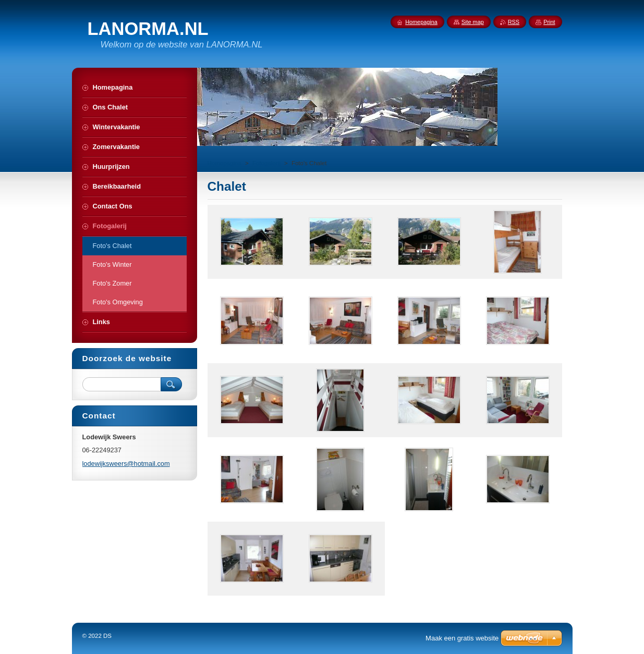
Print (549, 22)
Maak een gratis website (462, 638)
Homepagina (224, 163)
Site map (473, 22)
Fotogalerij (266, 163)
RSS (514, 22)
